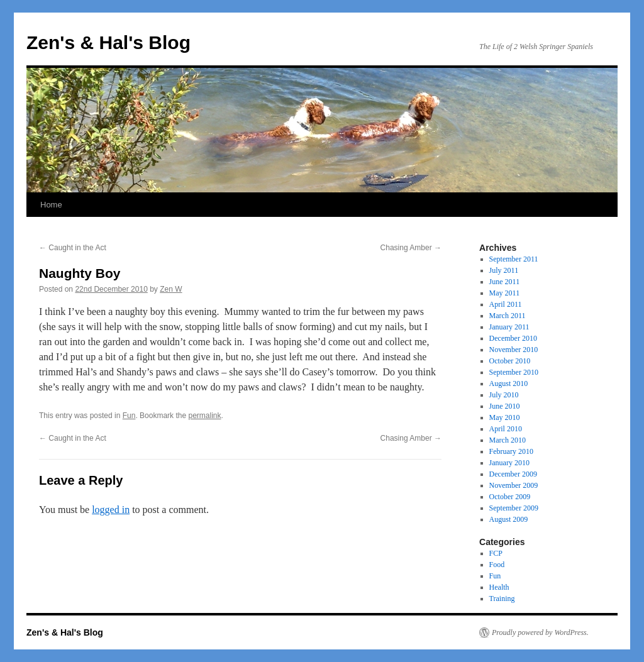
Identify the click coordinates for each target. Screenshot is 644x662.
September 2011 (514, 259)
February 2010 (511, 451)
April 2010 (506, 429)
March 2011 (508, 316)
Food (497, 565)
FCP (496, 553)
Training (502, 599)
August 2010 (509, 383)
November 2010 (514, 350)
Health (499, 587)
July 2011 (504, 270)
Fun (129, 416)
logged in (111, 510)
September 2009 (514, 508)
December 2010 (513, 338)
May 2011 (505, 293)
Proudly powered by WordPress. (540, 632)
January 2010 (509, 463)
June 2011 (505, 282)
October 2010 (510, 361)
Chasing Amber (411, 248)
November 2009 (514, 485)
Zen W (171, 289)
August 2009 (509, 519)
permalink (204, 416)
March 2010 (508, 440)
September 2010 (514, 372)
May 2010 (505, 417)
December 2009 (513, 474)
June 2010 (505, 406)
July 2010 (504, 395)
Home (51, 205)
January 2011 (509, 327)
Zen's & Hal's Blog (108, 42)
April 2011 (506, 304)
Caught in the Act (73, 248)
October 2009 (510, 497)
